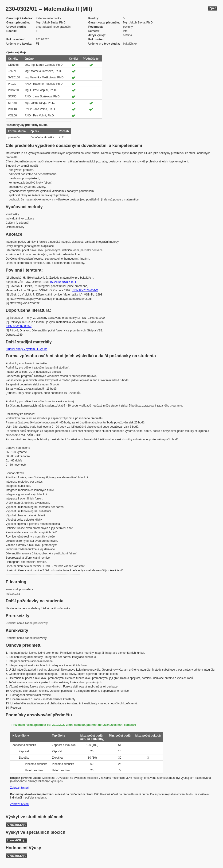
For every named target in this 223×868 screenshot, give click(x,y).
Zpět (213, 8)
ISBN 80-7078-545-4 (63, 282)
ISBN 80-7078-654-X (85, 290)
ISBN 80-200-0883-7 (19, 326)
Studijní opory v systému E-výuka (26, 349)
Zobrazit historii (20, 788)
